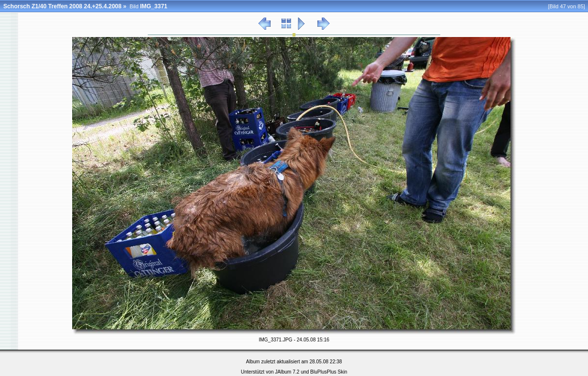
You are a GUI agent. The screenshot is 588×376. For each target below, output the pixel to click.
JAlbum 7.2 (287, 372)
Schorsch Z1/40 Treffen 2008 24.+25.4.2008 (62, 6)
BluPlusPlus (323, 372)
